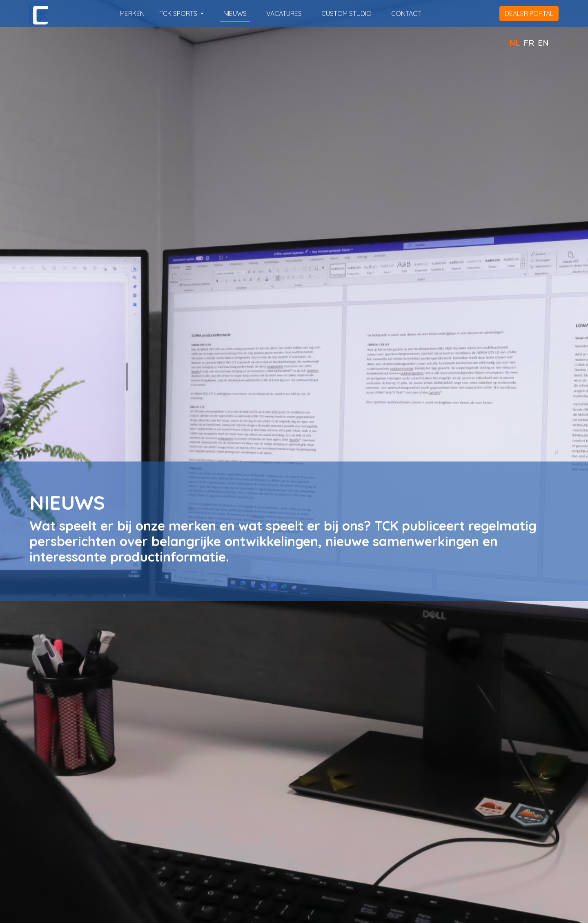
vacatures (284, 13)
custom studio (346, 13)
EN (543, 43)
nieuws (235, 13)
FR (529, 43)
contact (406, 13)
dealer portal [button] (529, 13)
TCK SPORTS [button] (179, 13)
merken (132, 13)
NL (514, 43)
